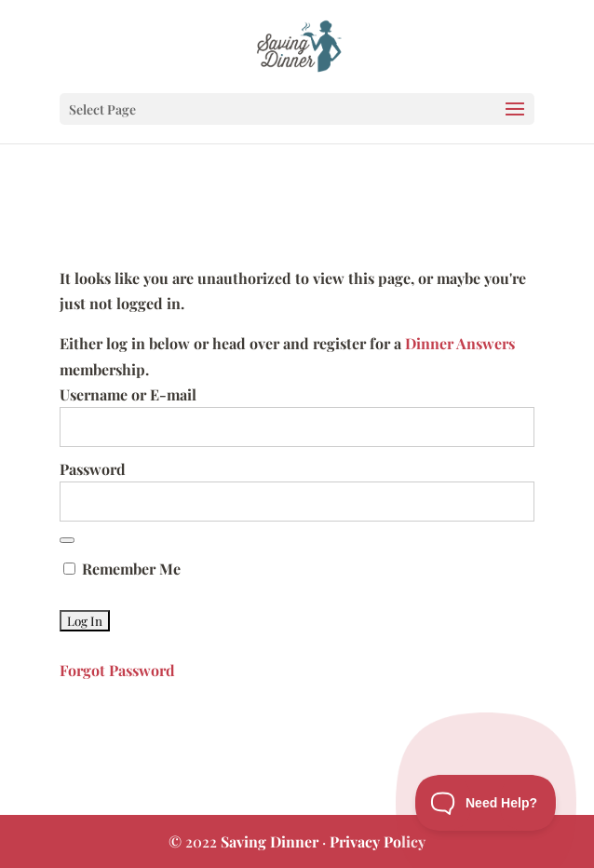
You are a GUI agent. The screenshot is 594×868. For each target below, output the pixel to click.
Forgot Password (117, 670)
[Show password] (67, 540)
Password (93, 469)
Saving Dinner (270, 841)
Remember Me (122, 569)
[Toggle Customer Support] (486, 803)
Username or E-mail (128, 394)
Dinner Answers (460, 343)
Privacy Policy (378, 841)
